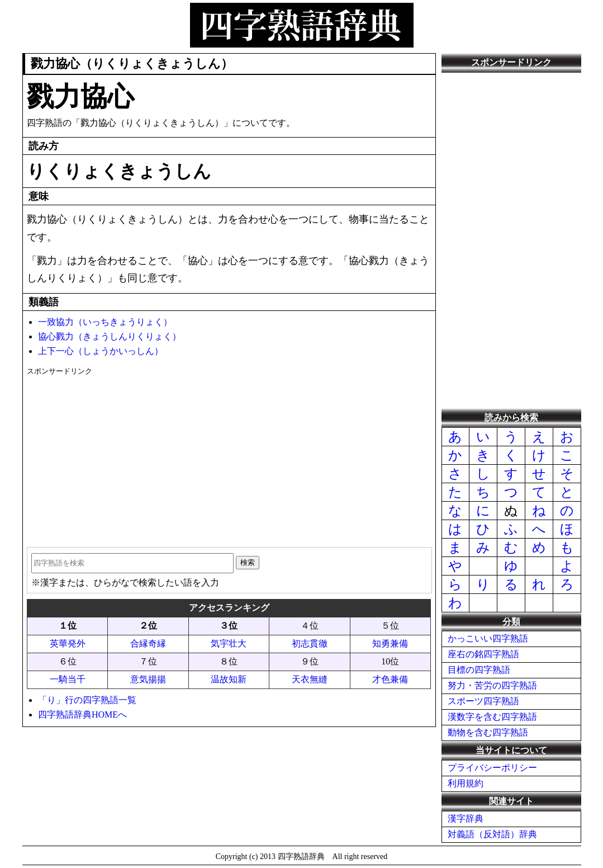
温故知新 (229, 679)
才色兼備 (390, 679)
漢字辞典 (466, 819)
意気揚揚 (148, 679)
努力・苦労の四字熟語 (492, 685)
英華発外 (68, 643)
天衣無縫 (310, 679)
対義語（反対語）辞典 (492, 834)
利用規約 (466, 783)
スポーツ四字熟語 (483, 701)
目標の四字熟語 (479, 670)
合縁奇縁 (148, 643)
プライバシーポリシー (492, 768)
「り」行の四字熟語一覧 (87, 700)
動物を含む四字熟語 (488, 732)
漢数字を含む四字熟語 (492, 717)
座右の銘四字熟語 (483, 654)
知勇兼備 (390, 643)
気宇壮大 (229, 643)
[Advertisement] (229, 457)
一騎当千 (68, 679)
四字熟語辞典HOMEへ (82, 714)
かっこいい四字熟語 (488, 638)
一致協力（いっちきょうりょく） (105, 322)
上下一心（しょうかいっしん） (101, 351)
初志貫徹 (310, 643)
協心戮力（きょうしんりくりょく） (110, 336)
